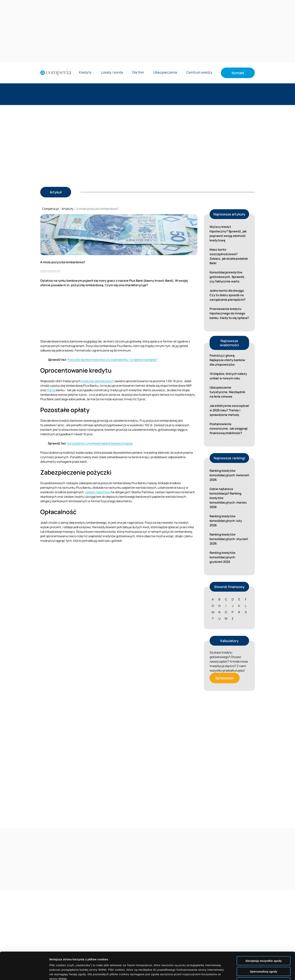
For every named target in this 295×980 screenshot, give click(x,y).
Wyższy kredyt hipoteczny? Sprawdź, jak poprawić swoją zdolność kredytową (228, 234)
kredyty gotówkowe (50, 271)
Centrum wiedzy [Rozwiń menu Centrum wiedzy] (199, 73)
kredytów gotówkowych (97, 381)
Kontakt (238, 73)
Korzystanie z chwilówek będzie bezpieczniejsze (100, 443)
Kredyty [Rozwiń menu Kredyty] (85, 73)
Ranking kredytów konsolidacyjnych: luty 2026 (226, 521)
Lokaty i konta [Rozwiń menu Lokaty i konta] (112, 73)
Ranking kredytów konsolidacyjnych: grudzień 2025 (223, 557)
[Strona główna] (56, 73)
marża (51, 390)
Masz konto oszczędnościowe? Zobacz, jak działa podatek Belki (229, 256)
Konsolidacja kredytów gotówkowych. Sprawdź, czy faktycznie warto (227, 277)
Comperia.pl (50, 209)
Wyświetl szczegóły (214, 973)
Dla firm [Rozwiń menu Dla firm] (138, 73)
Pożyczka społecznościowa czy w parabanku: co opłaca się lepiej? (112, 360)
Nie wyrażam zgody (264, 955)
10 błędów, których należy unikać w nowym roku (228, 376)
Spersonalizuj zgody (263, 944)
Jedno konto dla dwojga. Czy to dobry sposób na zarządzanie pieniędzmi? (228, 295)
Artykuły (68, 209)
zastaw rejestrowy (98, 492)
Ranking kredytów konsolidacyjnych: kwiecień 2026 (229, 475)
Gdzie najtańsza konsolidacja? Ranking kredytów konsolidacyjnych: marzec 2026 (228, 498)
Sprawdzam (225, 678)
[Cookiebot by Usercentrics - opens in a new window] (24, 973)
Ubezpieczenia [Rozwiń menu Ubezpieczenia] (165, 73)
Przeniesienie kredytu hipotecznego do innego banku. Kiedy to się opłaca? (229, 313)
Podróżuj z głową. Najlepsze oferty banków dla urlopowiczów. (227, 360)
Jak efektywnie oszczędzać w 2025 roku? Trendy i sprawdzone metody (229, 410)
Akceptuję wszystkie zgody (263, 933)
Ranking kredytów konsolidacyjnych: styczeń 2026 (229, 539)
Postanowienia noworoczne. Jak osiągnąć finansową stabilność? (229, 428)
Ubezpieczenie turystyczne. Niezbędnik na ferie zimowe (227, 392)
